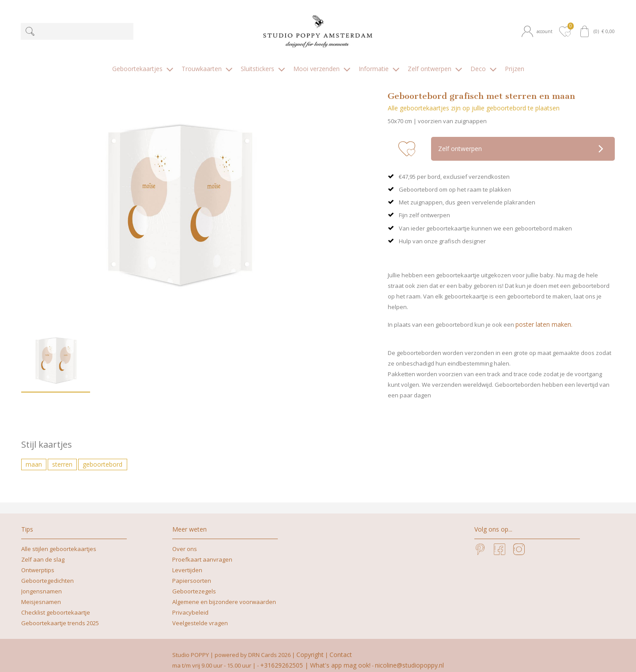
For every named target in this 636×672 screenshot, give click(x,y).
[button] (539, 32)
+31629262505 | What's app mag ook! (315, 656)
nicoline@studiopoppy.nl (409, 656)
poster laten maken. (544, 315)
